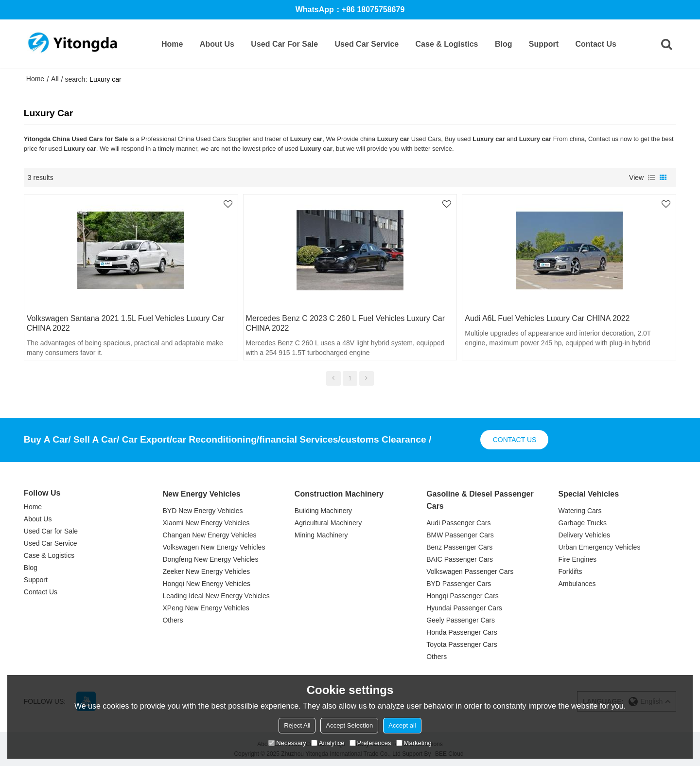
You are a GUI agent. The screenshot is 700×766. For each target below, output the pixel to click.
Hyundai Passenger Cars (464, 608)
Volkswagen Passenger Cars (470, 571)
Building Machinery (323, 511)
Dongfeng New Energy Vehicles (210, 559)
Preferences (370, 743)
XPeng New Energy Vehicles (206, 608)
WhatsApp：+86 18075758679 (350, 9)
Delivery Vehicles (585, 535)
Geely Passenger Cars (461, 620)
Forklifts (570, 571)
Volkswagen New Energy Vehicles (214, 547)
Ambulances (577, 584)
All (55, 79)
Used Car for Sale (284, 44)
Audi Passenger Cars (458, 523)
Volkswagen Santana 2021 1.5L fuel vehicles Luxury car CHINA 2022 (126, 323)
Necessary (287, 743)
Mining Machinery (321, 535)
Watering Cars (580, 511)
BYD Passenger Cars (459, 584)
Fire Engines (578, 559)
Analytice (328, 743)
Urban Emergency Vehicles (600, 547)
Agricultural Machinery (328, 523)
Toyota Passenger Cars (462, 644)
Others (173, 620)
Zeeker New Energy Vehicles (206, 571)
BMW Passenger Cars (460, 535)
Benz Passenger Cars (459, 547)
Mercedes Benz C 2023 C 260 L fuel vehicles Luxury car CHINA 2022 (345, 323)
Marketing (414, 743)
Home (172, 44)
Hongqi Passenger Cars (463, 596)
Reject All (297, 725)
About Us (217, 44)
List (651, 178)
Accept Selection (349, 725)
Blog (504, 44)
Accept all (402, 725)
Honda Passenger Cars (462, 632)
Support (544, 44)
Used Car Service (367, 44)
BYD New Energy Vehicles (202, 511)
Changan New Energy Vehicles (209, 535)
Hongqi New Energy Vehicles (206, 584)
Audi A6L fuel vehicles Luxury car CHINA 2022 (547, 318)
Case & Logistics (447, 44)
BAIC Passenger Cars (460, 559)
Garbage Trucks (583, 523)
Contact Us (596, 44)
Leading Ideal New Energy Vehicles (216, 596)
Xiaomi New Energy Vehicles (206, 523)
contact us (515, 440)
